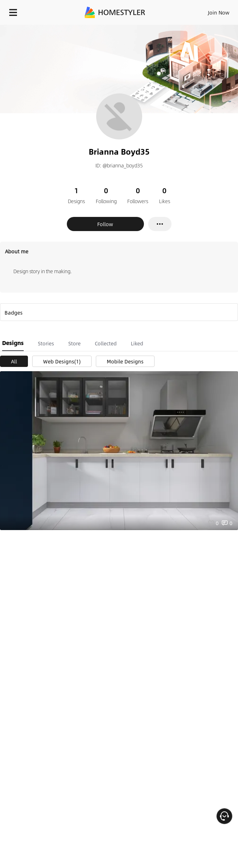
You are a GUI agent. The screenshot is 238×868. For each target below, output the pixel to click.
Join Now (219, 12)
